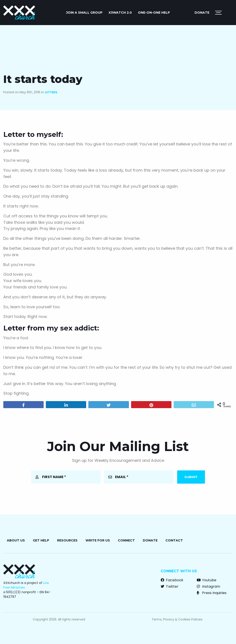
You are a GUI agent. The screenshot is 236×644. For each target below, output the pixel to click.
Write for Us (98, 540)
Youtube (207, 580)
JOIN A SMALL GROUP (84, 13)
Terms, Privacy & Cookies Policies (177, 619)
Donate (202, 13)
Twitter (170, 586)
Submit (191, 477)
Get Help (41, 540)
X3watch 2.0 (120, 13)
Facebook (172, 580)
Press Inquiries (212, 593)
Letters (51, 92)
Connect (126, 540)
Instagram (208, 586)
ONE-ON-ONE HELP (154, 13)
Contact (174, 540)
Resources (67, 540)
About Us (16, 540)
